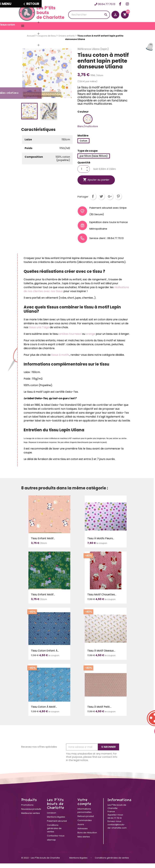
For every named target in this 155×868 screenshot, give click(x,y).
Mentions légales (56, 821)
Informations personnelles (85, 815)
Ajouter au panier (96, 184)
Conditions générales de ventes (54, 833)
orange (91, 338)
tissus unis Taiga (39, 332)
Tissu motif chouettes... (102, 599)
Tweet (101, 201)
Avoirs (81, 829)
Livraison (52, 817)
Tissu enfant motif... (43, 543)
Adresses (83, 833)
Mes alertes (84, 841)
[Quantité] (82, 174)
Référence (84, 54)
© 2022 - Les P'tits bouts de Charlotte (41, 862)
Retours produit (86, 821)
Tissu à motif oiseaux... (101, 655)
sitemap (51, 844)
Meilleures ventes (31, 818)
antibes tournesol (70, 338)
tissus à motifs (60, 359)
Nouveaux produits (31, 814)
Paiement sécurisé (57, 826)
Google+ (110, 201)
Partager (93, 201)
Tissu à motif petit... (99, 711)
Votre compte (84, 807)
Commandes (85, 825)
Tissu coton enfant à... (45, 655)
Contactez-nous (56, 840)
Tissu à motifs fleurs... (101, 543)
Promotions (27, 810)
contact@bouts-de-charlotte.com (117, 831)
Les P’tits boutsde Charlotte (42, 13)
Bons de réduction (87, 837)
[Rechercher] (89, 15)
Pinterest (118, 201)
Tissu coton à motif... (44, 711)
